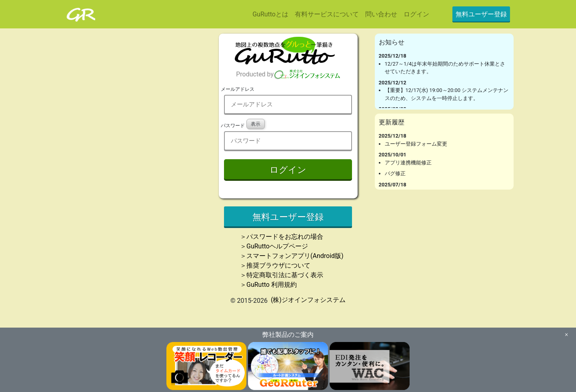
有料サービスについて (327, 14)
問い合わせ (381, 14)
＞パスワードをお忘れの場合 (282, 237)
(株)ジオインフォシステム (308, 300)
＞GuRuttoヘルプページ (274, 246)
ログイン (416, 14)
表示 (256, 124)
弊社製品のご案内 (288, 335)
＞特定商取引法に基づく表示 (282, 275)
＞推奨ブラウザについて (275, 265)
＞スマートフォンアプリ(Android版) (292, 256)
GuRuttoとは (270, 14)
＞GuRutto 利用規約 (268, 285)
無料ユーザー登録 (481, 14)
